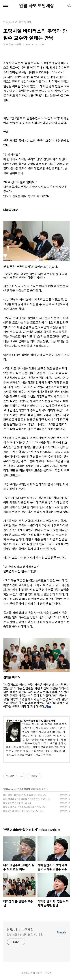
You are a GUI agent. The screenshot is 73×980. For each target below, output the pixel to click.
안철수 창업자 (24, 789)
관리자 (49, 973)
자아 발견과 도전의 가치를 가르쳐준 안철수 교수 (25, 799)
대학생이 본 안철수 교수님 (15, 803)
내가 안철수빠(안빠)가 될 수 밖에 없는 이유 (23, 795)
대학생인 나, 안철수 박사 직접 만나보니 (21, 811)
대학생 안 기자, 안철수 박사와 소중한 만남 (22, 807)
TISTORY (37, 973)
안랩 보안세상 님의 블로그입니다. (25, 934)
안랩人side (9, 789)
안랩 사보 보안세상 (37, 5)
